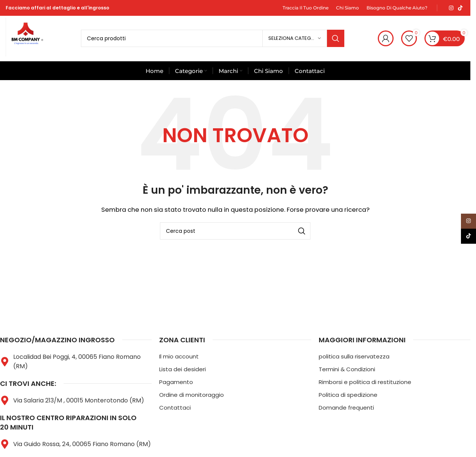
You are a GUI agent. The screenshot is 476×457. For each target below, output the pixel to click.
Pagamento (176, 382)
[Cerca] (213, 38)
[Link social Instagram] (451, 8)
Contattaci (175, 408)
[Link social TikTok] (460, 8)
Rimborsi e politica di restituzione (365, 382)
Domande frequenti (346, 408)
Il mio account (179, 356)
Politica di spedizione (348, 395)
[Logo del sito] (26, 38)
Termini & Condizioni (347, 369)
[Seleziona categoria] (295, 38)
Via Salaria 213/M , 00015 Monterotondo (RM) (79, 400)
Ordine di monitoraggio (192, 395)
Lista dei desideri (182, 369)
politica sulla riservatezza (354, 356)
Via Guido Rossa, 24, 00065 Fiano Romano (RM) (82, 444)
